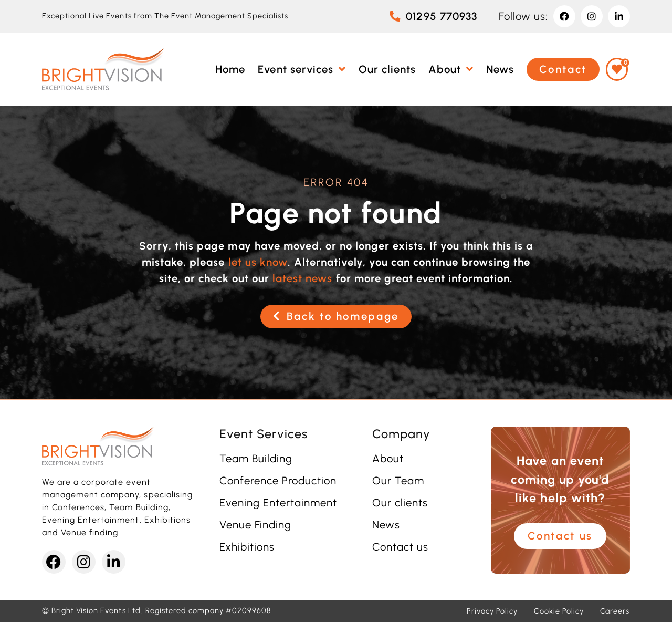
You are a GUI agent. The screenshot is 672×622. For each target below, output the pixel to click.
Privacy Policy (492, 611)
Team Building (256, 459)
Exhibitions (247, 547)
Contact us (400, 547)
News (386, 525)
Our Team (398, 481)
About (388, 459)
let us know (258, 262)
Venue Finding (255, 525)
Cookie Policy (559, 611)
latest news (302, 278)
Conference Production (278, 481)
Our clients (400, 503)
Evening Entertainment (279, 503)
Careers (615, 611)
